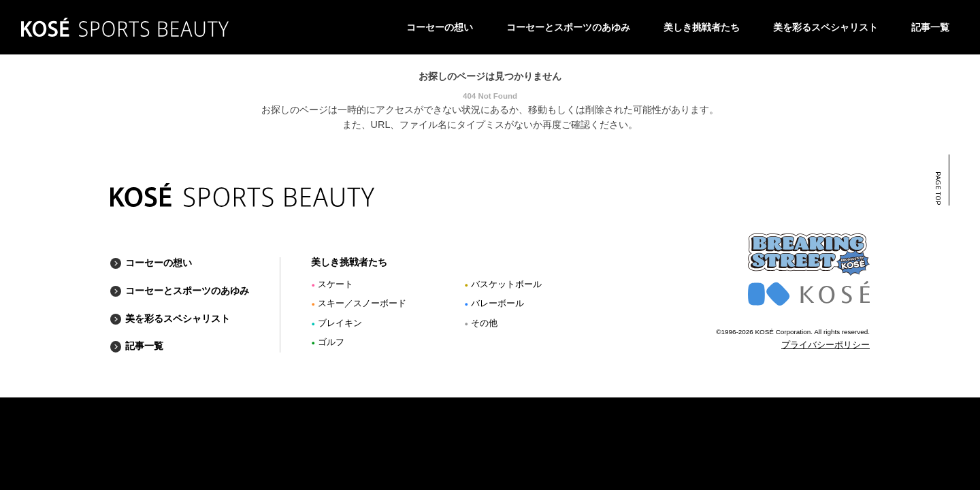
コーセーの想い (440, 28)
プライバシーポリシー (826, 345)
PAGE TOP (937, 189)
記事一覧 (930, 28)
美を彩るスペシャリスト (826, 28)
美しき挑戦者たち (702, 28)
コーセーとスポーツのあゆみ (568, 28)
